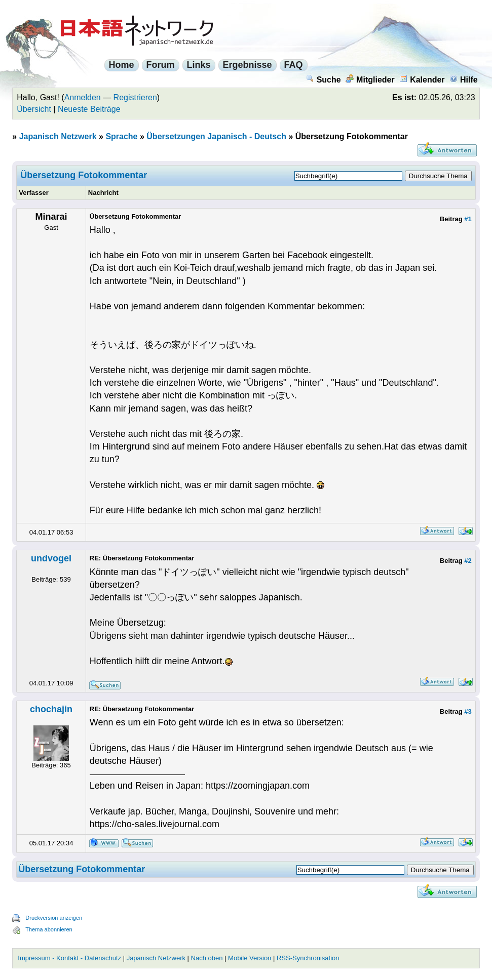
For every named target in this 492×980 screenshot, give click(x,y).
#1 (468, 219)
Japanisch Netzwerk (58, 136)
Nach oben (207, 958)
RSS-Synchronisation (308, 958)
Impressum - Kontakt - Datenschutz (69, 958)
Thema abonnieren (49, 929)
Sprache (121, 136)
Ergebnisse (248, 65)
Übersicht (34, 109)
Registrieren (135, 97)
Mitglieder (370, 80)
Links (199, 65)
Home (122, 65)
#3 (468, 711)
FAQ (294, 65)
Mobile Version (250, 958)
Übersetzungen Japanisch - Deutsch (216, 136)
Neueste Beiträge (89, 109)
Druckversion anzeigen (54, 918)
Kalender (422, 80)
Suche (324, 80)
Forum (161, 65)
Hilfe (464, 80)
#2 (468, 561)
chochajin (51, 709)
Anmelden (83, 97)
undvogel (51, 558)
